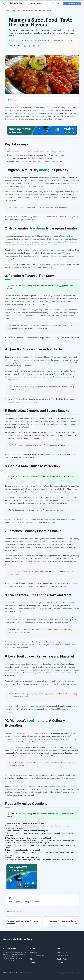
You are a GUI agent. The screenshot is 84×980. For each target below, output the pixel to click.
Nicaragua (27, 901)
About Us (34, 952)
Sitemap (60, 962)
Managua (8, 107)
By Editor (69, 40)
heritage (61, 155)
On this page (13, 99)
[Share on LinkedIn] (34, 45)
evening (10, 859)
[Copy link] (39, 45)
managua (46, 169)
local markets (41, 644)
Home (7, 11)
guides (18, 901)
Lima (56, 669)
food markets (20, 161)
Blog (33, 3)
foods (40, 356)
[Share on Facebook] (30, 45)
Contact (33, 962)
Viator (61, 285)
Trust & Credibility (37, 955)
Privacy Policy (63, 952)
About (39, 3)
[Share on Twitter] (25, 45)
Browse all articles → (13, 911)
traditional (38, 228)
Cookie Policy (62, 959)
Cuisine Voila (13, 3)
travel (11, 901)
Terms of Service (64, 955)
